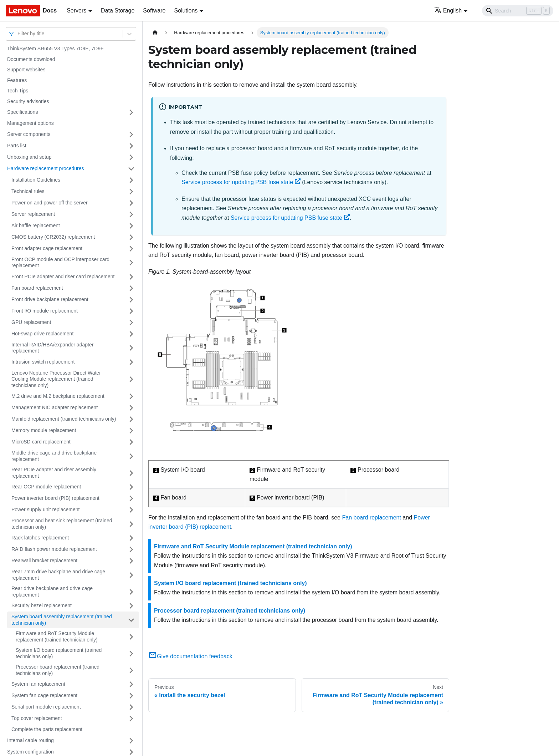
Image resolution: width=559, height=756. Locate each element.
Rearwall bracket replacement (44, 560)
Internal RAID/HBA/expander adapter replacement (52, 348)
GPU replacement (31, 322)
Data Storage (118, 11)
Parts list (17, 146)
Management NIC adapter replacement (55, 407)
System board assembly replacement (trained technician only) (62, 620)
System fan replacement (38, 684)
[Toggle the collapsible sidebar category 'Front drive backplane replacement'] (131, 300)
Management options (30, 123)
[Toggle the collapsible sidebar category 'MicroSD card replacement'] (131, 442)
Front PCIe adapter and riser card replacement (63, 276)
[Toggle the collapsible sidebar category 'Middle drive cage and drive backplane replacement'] (131, 456)
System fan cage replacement (44, 695)
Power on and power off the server (50, 203)
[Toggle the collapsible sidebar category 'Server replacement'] (131, 214)
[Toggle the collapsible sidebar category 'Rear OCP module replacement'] (131, 487)
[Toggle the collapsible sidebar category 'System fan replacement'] (131, 684)
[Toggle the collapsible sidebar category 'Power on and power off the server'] (131, 203)
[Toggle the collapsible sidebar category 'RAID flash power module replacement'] (131, 549)
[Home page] (155, 33)
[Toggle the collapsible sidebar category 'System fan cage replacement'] (131, 696)
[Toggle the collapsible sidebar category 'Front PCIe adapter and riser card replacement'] (131, 277)
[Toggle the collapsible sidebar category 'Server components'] (131, 135)
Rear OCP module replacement (46, 487)
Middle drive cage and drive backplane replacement (54, 456)
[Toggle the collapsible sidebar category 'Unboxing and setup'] (131, 157)
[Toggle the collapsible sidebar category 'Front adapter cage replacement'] (131, 249)
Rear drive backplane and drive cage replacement (52, 592)
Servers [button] (76, 11)
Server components (29, 134)
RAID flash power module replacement (54, 549)
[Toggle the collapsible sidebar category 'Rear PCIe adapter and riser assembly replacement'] (131, 473)
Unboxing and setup (29, 157)
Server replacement (33, 214)
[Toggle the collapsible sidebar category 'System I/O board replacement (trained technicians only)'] (131, 653)
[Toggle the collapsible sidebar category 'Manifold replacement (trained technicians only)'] (131, 419)
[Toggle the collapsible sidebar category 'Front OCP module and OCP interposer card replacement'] (131, 263)
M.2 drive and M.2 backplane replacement (58, 396)
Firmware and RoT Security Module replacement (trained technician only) (57, 636)
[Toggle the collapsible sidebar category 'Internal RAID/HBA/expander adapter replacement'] (131, 348)
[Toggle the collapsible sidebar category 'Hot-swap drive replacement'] (131, 334)
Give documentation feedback (190, 656)
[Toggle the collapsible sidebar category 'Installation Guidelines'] (131, 180)
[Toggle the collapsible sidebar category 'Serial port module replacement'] (131, 707)
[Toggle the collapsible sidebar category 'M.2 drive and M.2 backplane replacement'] (131, 396)
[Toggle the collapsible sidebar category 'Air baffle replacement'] (131, 226)
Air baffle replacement (36, 225)
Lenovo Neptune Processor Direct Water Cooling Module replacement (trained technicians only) (56, 379)
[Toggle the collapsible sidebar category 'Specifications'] (131, 112)
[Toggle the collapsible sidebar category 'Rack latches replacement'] (131, 538)
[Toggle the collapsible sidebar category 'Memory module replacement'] (131, 431)
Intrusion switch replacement (43, 362)
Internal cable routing (30, 740)
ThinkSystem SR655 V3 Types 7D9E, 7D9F (55, 49)
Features (17, 80)
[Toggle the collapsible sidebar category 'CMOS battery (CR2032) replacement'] (131, 237)
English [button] (448, 11)
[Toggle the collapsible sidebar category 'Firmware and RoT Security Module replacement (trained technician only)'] (131, 637)
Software (154, 11)
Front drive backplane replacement (50, 299)
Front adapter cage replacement (47, 248)
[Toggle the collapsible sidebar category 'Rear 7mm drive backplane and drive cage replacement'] (131, 575)
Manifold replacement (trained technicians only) (64, 419)
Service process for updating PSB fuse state (241, 182)
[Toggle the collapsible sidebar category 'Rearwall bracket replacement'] (131, 561)
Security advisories (28, 101)
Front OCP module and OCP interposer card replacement (60, 263)
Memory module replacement (44, 430)
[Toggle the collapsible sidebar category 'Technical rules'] (131, 192)
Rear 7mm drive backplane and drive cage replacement (58, 575)
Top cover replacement (37, 718)
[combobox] (18, 34)
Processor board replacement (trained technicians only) (58, 670)
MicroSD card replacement (41, 442)
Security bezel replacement (42, 605)
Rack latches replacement (40, 538)
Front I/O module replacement (45, 311)
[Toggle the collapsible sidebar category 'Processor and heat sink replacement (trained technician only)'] (131, 524)
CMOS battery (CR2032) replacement (53, 237)
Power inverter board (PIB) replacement (55, 498)
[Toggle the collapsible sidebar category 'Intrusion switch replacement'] (131, 362)
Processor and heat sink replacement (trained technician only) (62, 524)
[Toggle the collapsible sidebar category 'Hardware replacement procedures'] (131, 169)
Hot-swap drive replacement (42, 334)
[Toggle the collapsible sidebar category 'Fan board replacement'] (131, 288)
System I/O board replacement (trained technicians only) (59, 653)
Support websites (26, 70)
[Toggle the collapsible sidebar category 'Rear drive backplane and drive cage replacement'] (131, 592)
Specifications (22, 112)
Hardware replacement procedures (46, 168)
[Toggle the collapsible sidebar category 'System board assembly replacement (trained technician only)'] (131, 620)
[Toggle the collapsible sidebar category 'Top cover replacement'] (131, 719)
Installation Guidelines (36, 180)
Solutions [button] (186, 11)
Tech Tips (18, 91)
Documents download (31, 59)
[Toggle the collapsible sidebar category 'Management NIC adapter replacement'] (131, 408)
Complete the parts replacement (47, 729)
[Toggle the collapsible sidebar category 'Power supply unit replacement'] (131, 510)
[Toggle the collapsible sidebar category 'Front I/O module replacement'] (131, 311)
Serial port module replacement (46, 707)
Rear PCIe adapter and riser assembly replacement (54, 473)
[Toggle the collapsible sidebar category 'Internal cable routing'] (131, 741)
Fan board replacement (37, 288)
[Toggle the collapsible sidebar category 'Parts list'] (131, 146)
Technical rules (28, 191)
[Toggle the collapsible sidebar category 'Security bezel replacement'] (131, 606)
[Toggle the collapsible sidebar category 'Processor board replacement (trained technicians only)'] (131, 670)
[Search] (518, 11)
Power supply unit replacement (45, 509)
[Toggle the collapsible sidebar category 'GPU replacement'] (131, 323)
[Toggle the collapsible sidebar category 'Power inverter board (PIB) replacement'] (131, 498)
